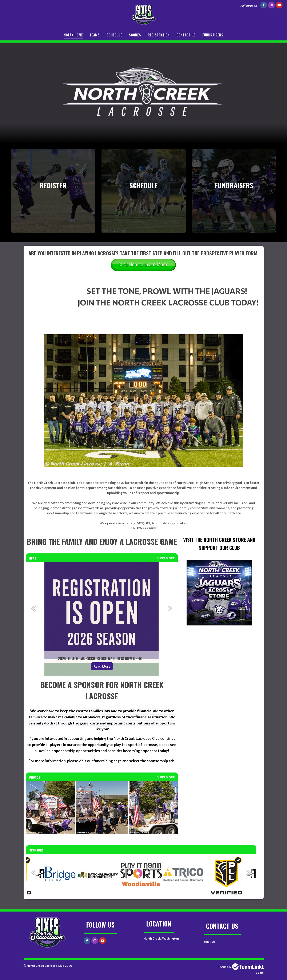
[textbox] (144, 267)
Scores (135, 35)
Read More (102, 666)
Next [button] (170, 608)
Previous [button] (33, 608)
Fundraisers (213, 35)
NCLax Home (73, 35)
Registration (159, 35)
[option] (102, 619)
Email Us (210, 942)
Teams (95, 35)
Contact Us (186, 35)
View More (166, 558)
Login (260, 973)
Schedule (114, 35)
